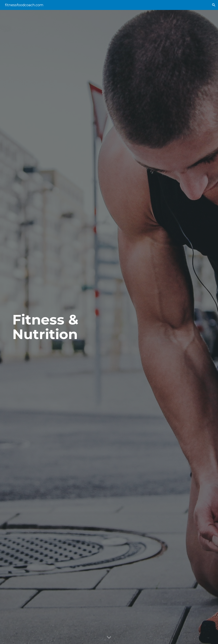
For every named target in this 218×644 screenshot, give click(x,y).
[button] (214, 5)
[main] (50, 327)
